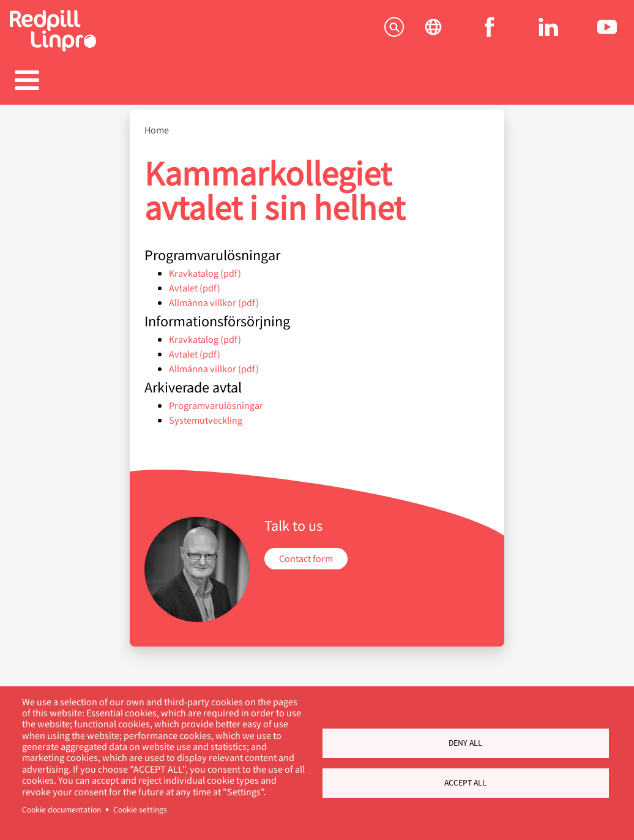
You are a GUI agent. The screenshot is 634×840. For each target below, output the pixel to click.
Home (157, 138)
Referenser (229, 88)
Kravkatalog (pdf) (205, 280)
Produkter (142, 88)
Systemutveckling (206, 427)
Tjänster (54, 88)
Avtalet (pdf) (195, 295)
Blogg (405, 88)
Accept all (465, 782)
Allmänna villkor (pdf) (214, 309)
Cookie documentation (62, 809)
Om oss (492, 88)
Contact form (306, 566)
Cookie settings (140, 809)
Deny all (465, 743)
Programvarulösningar (216, 412)
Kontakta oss (572, 88)
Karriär (317, 88)
